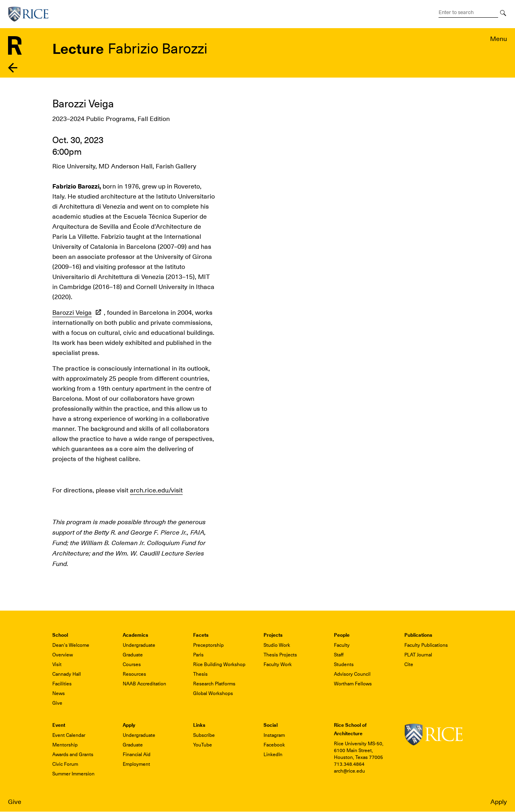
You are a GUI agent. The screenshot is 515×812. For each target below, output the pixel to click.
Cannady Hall (67, 674)
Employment (136, 764)
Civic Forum (65, 764)
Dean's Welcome (71, 645)
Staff (339, 655)
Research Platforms (214, 684)
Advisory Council (352, 674)
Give (15, 802)
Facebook (274, 745)
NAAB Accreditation (144, 684)
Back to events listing (13, 68)
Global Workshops (213, 693)
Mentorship (65, 745)
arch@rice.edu (349, 771)
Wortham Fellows (353, 684)
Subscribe (204, 735)
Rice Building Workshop (219, 664)
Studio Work (277, 645)
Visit (57, 664)
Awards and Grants (73, 755)
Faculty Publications (426, 645)
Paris (198, 655)
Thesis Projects (280, 655)
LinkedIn (273, 755)
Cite (409, 664)
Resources (134, 674)
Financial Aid (137, 755)
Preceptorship (208, 645)
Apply (499, 802)
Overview (63, 655)
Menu (499, 39)
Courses (132, 664)
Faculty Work (278, 664)
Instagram (274, 735)
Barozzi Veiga (72, 313)
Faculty (342, 645)
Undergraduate (139, 645)
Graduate (133, 655)
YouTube (203, 745)
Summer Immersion (73, 774)
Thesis (200, 674)
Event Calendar (69, 735)
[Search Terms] (468, 12)
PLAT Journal (418, 655)
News (59, 693)
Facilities (62, 684)
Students (344, 664)
